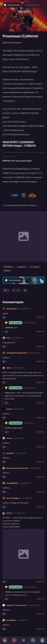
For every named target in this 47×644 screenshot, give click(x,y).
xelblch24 (9, 328)
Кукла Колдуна (13, 498)
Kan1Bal (10, 453)
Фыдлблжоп (12, 309)
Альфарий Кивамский (17, 353)
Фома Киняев (16, 323)
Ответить (40, 317)
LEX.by (9, 513)
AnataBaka (11, 620)
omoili (9, 409)
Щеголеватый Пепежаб (17, 468)
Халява (7, 271)
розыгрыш (21, 267)
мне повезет (35, 267)
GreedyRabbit (12, 483)
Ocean (9, 438)
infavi (9, 368)
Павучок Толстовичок (16, 605)
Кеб (8, 338)
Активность (9, 267)
